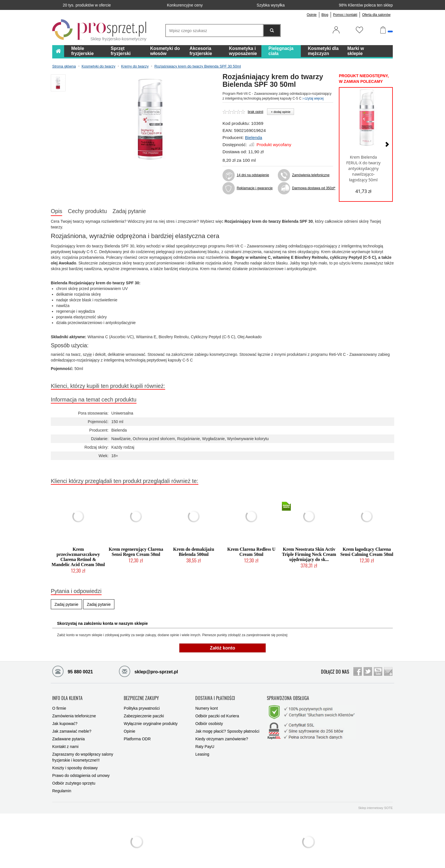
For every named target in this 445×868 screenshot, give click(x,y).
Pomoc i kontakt (345, 15)
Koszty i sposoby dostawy (75, 766)
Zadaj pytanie (129, 211)
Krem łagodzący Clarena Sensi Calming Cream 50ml (367, 552)
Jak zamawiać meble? (72, 729)
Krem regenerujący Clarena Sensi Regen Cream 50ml (136, 552)
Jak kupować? (65, 721)
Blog (325, 15)
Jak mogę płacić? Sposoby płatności (227, 729)
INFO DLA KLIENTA (67, 697)
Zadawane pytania (68, 737)
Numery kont (206, 706)
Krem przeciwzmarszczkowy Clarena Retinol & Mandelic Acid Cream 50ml (78, 557)
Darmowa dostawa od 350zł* (313, 188)
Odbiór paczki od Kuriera (217, 714)
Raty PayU (205, 744)
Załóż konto (223, 648)
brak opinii (256, 112)
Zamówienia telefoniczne (311, 175)
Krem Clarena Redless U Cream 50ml (251, 552)
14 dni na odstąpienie (253, 175)
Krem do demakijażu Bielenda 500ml (194, 552)
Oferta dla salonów (376, 15)
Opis (56, 211)
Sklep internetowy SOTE (375, 806)
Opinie (312, 15)
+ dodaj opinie (281, 112)
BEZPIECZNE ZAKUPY (141, 697)
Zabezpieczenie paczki (144, 714)
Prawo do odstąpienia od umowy (81, 773)
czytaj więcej (313, 98)
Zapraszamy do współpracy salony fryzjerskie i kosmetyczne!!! (83, 755)
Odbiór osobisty (209, 721)
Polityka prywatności (142, 706)
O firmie (59, 706)
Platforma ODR (137, 737)
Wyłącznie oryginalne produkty (151, 721)
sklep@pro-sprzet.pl (148, 671)
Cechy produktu (87, 211)
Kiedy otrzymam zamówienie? (222, 737)
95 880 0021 (73, 671)
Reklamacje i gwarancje (255, 188)
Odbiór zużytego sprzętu (74, 781)
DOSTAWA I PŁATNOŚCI (215, 697)
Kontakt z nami (65, 744)
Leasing (202, 752)
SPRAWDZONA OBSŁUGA (288, 697)
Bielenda (253, 137)
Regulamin (62, 789)
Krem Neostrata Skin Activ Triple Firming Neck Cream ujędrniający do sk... (309, 554)
